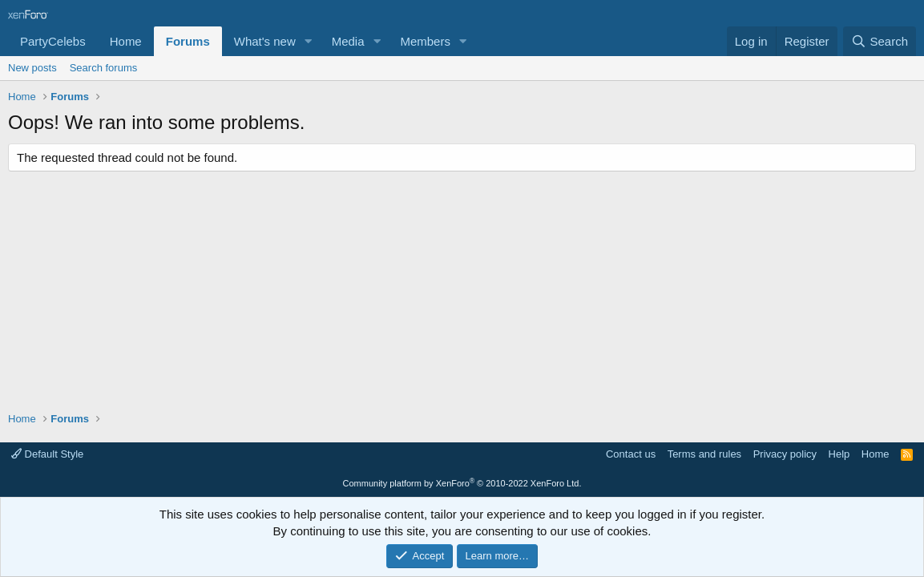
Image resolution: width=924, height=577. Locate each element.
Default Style (47, 454)
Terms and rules (704, 454)
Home (126, 41)
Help (839, 454)
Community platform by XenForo (462, 483)
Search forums (104, 68)
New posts (32, 68)
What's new (265, 41)
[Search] (880, 41)
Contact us (631, 454)
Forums (188, 41)
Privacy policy (785, 454)
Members (425, 41)
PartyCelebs (53, 41)
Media (348, 41)
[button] (309, 41)
